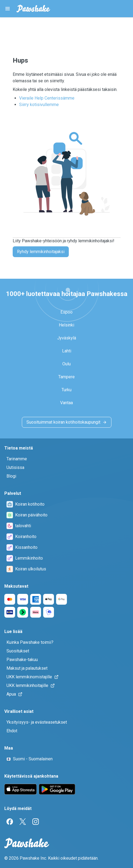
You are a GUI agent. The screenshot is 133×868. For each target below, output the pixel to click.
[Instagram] (36, 822)
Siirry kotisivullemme (39, 105)
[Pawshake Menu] (8, 9)
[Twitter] (23, 822)
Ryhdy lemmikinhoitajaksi (41, 252)
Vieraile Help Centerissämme (47, 98)
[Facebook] (10, 822)
